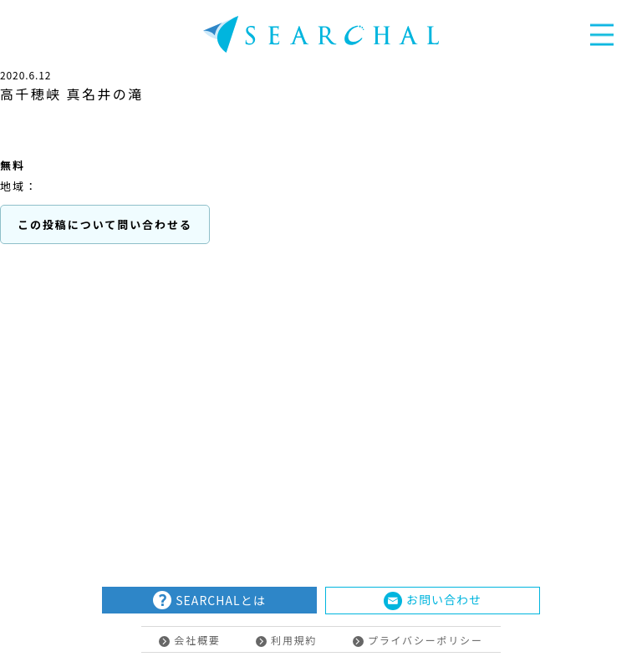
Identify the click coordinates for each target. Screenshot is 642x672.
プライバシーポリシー (418, 640)
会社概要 (189, 640)
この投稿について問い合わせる (105, 224)
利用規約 (286, 640)
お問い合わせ (433, 601)
